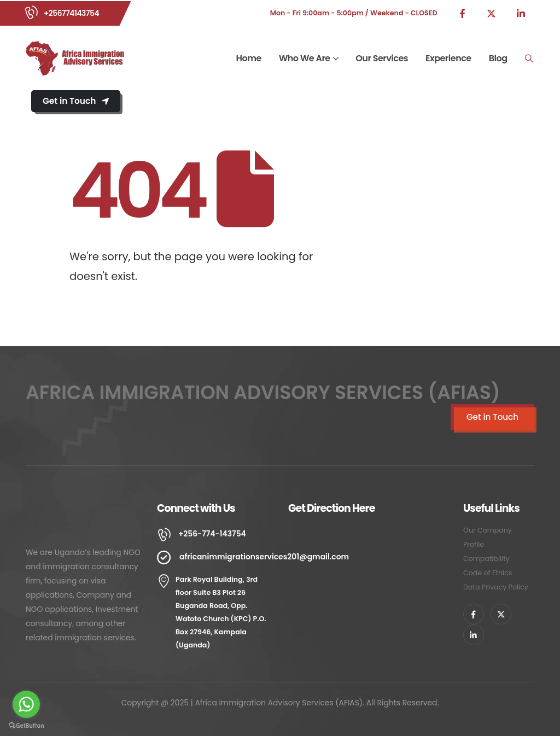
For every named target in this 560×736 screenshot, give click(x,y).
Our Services (382, 58)
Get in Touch (76, 101)
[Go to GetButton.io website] (26, 725)
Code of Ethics (488, 573)
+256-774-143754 (212, 534)
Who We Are (305, 58)
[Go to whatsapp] (26, 704)
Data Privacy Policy (496, 587)
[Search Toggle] (529, 59)
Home (249, 58)
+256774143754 (71, 13)
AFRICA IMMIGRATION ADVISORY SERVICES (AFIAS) (263, 393)
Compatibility (486, 559)
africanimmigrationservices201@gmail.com (264, 557)
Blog (498, 58)
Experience (448, 58)
